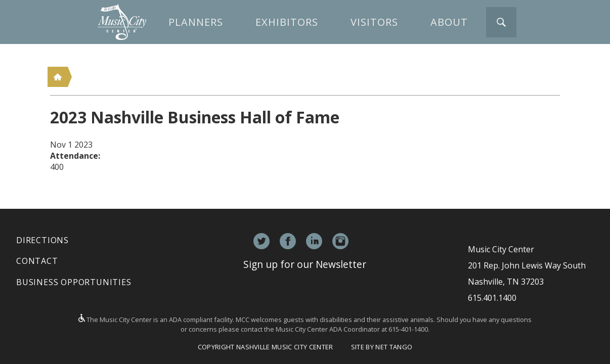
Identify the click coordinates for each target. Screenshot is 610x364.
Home (58, 77)
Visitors (374, 22)
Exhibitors (287, 22)
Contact (37, 261)
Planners (196, 22)
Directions (42, 240)
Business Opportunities (74, 282)
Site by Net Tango (382, 347)
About (449, 22)
